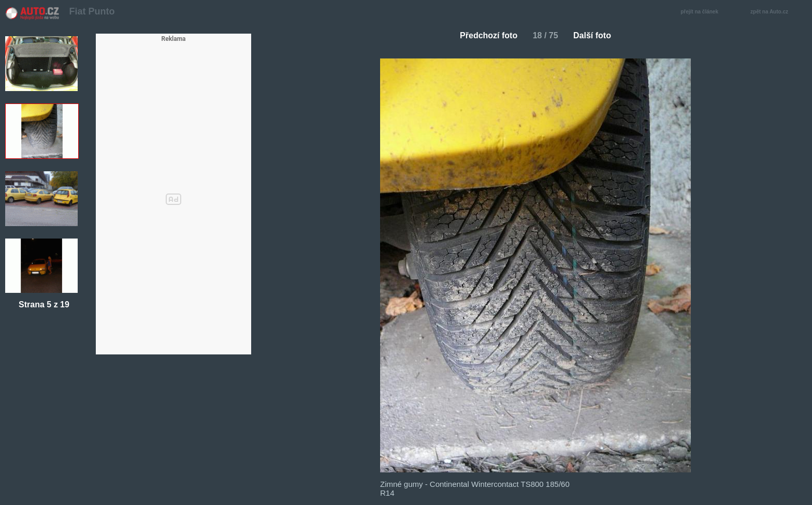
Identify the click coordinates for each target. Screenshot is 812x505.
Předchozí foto (484, 35)
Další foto (596, 35)
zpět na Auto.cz (775, 12)
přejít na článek (702, 12)
